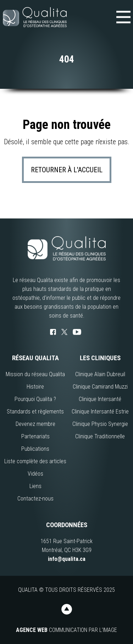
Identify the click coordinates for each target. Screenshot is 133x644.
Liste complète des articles (35, 461)
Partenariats (35, 436)
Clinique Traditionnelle (100, 436)
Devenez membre (35, 424)
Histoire (35, 387)
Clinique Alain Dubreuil (100, 374)
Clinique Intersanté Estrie (100, 412)
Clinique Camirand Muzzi (100, 387)
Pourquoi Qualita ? (35, 399)
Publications (35, 449)
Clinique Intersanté (100, 399)
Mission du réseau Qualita (35, 374)
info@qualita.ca (67, 559)
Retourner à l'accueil (67, 170)
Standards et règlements (35, 412)
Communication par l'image (66, 630)
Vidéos (35, 474)
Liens (35, 486)
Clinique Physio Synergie (100, 424)
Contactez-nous (35, 499)
